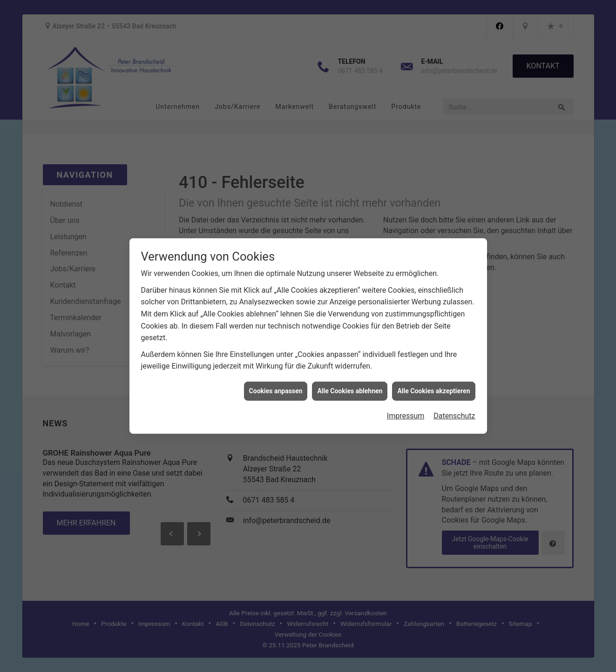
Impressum (406, 412)
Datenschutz (454, 412)
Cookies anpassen (276, 386)
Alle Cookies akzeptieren (433, 386)
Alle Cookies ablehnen (350, 386)
